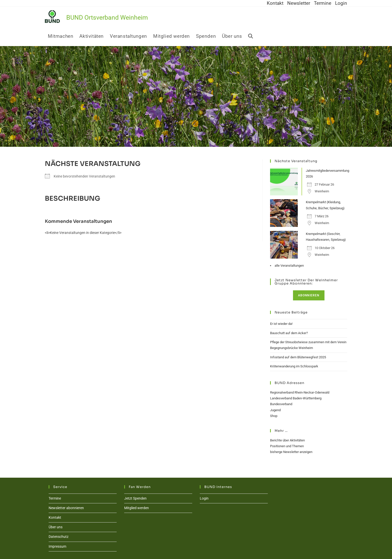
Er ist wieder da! (281, 324)
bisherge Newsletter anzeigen (291, 452)
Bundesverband (281, 404)
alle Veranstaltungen (289, 266)
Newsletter (299, 3)
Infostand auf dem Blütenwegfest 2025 (298, 357)
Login (341, 3)
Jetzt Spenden (135, 498)
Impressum (57, 546)
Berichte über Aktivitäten (287, 440)
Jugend (275, 410)
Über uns (56, 527)
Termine (323, 3)
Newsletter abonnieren (66, 508)
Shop (274, 416)
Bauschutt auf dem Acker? (289, 333)
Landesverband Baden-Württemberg (296, 398)
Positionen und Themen (287, 446)
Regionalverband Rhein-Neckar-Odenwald (300, 392)
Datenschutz (59, 537)
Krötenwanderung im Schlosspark (294, 366)
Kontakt (275, 3)
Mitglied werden (137, 508)
